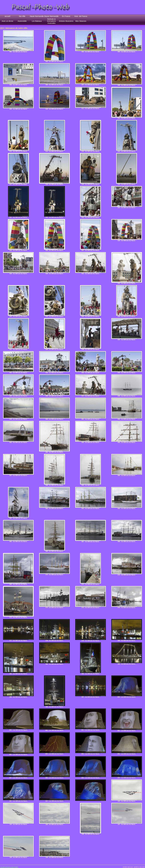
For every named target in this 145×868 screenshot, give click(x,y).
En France (66, 16)
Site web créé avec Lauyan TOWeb (9, 867)
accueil (8, 16)
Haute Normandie (37, 16)
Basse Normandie (51, 16)
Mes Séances (81, 21)
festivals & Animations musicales (51, 21)
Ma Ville (22, 16)
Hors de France (81, 16)
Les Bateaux (37, 21)
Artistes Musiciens (66, 21)
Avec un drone (7, 21)
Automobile (22, 21)
